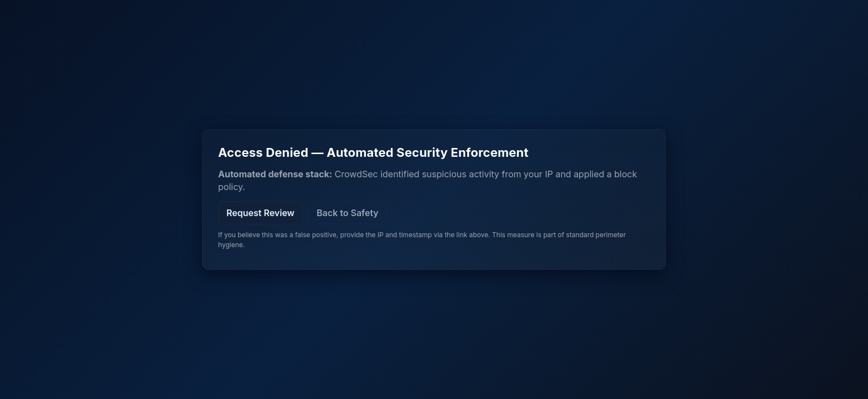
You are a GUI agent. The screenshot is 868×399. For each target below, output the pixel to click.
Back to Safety (348, 213)
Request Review (260, 213)
